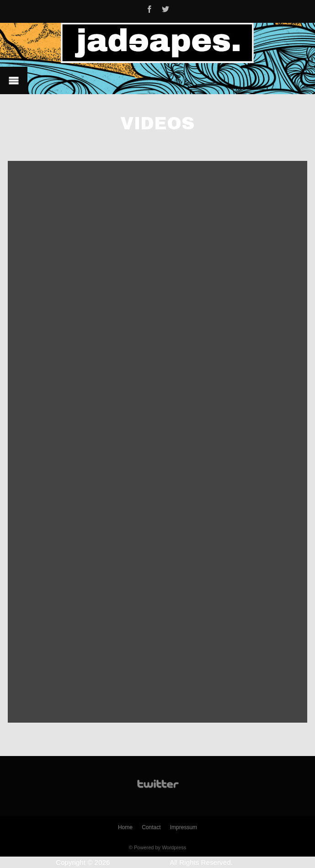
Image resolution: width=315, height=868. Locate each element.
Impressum (184, 827)
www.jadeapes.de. (140, 862)
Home (125, 827)
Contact (151, 827)
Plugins (248, 862)
